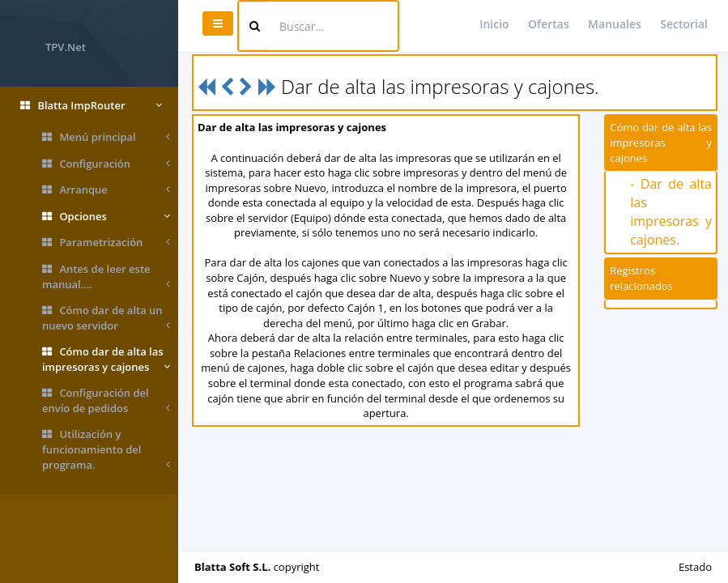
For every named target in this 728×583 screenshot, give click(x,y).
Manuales (615, 24)
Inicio (494, 24)
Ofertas (549, 24)
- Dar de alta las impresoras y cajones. (671, 212)
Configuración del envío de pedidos (106, 400)
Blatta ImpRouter (91, 106)
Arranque (106, 190)
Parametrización (106, 243)
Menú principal (106, 137)
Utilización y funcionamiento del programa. (106, 449)
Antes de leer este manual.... (106, 277)
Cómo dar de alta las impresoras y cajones (106, 359)
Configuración (106, 164)
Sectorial (684, 24)
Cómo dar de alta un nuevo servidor (106, 318)
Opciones (106, 217)
